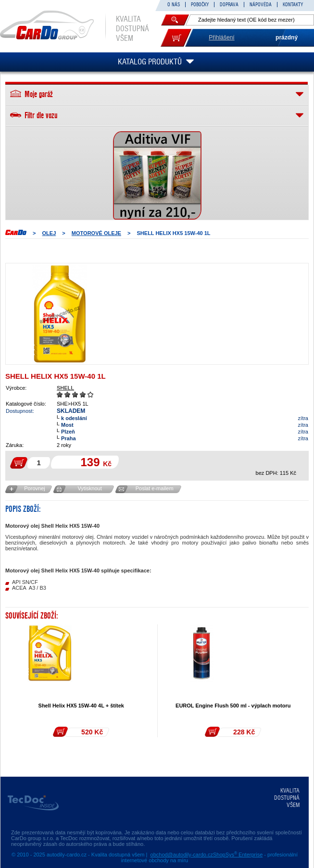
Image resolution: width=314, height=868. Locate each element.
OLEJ (49, 233)
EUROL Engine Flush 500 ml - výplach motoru (233, 706)
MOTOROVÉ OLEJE (96, 233)
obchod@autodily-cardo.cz (182, 855)
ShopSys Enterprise (238, 855)
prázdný (287, 37)
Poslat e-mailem (155, 488)
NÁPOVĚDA (261, 5)
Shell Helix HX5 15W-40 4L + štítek (81, 706)
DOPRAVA (229, 5)
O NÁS (174, 5)
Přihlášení (221, 37)
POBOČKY (200, 5)
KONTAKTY (293, 5)
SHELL (65, 388)
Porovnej (34, 488)
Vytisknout (89, 488)
